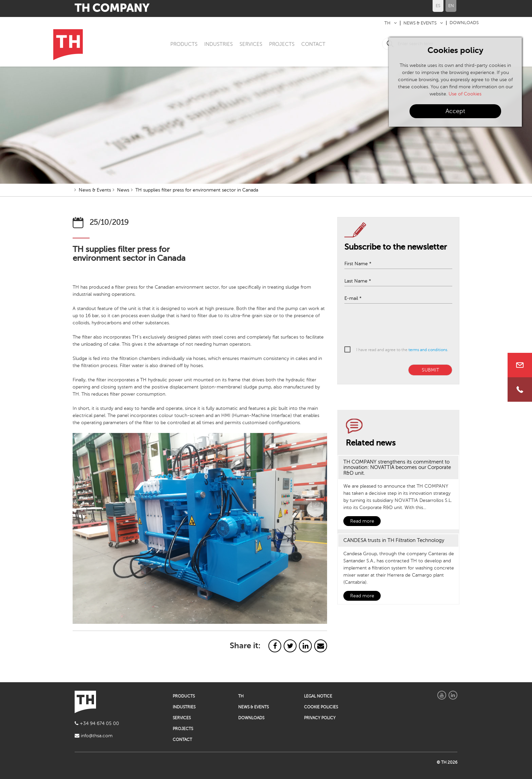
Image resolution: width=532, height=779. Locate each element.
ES (438, 6)
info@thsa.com (94, 736)
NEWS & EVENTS (420, 23)
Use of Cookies (465, 94)
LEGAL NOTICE (318, 696)
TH (387, 23)
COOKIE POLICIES (321, 707)
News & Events (95, 190)
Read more (362, 521)
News (123, 190)
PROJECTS (282, 44)
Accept (455, 111)
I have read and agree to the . (402, 350)
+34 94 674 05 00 (97, 723)
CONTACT (313, 44)
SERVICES (251, 44)
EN (451, 6)
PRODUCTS (184, 44)
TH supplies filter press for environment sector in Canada (197, 190)
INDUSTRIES (218, 44)
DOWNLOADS (464, 23)
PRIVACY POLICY (320, 718)
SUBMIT (430, 370)
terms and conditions (428, 350)
